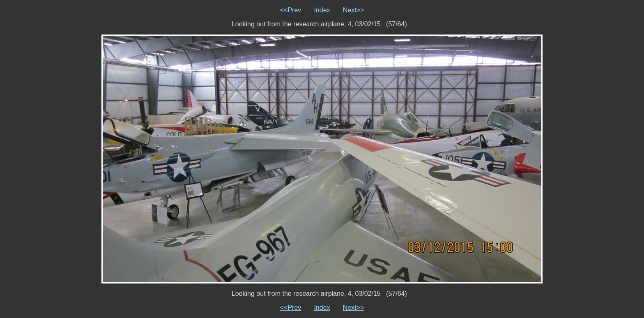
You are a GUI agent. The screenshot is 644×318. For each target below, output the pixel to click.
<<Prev (291, 10)
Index (322, 10)
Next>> (354, 10)
